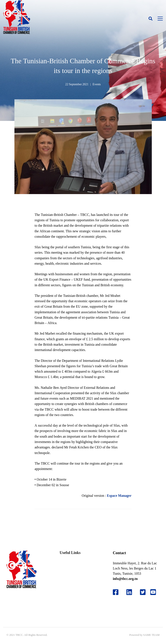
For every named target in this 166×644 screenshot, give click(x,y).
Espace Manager (119, 496)
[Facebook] (116, 592)
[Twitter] (143, 592)
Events (97, 84)
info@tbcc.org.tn (125, 579)
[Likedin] (129, 592)
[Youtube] (155, 592)
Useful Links (70, 553)
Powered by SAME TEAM (144, 635)
